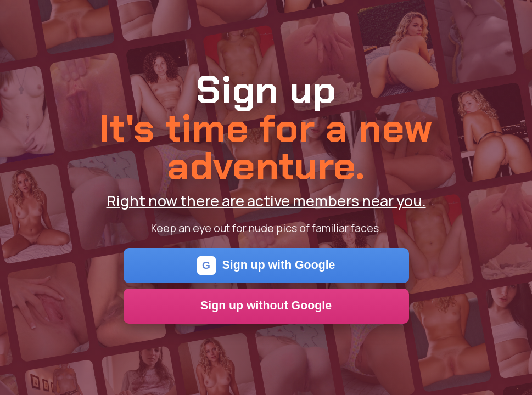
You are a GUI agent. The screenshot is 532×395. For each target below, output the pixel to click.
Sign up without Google (266, 306)
